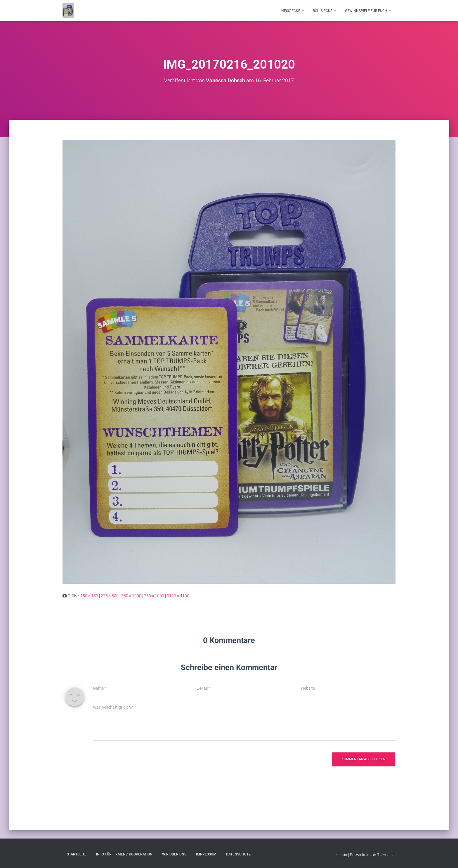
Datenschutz (238, 854)
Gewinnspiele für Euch (368, 11)
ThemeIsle (386, 855)
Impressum (206, 854)
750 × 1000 (131, 596)
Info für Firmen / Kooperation (124, 854)
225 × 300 (110, 596)
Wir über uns (174, 854)
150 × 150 (89, 596)
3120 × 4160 (178, 596)
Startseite (77, 854)
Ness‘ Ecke (293, 11)
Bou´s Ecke (325, 11)
